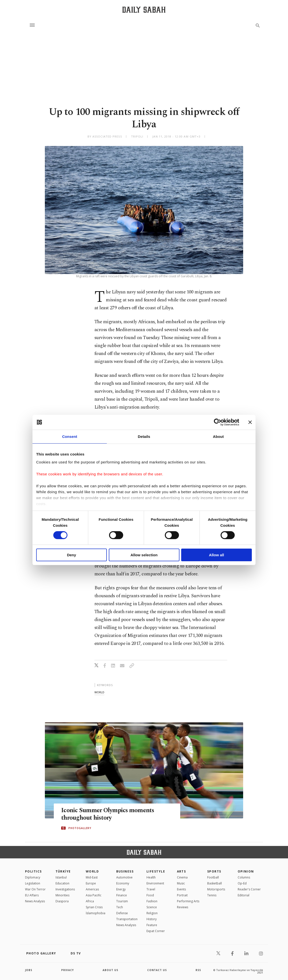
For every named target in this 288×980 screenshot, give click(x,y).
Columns (244, 877)
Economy (123, 883)
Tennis (212, 895)
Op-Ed (242, 883)
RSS (198, 970)
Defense (122, 913)
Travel (151, 889)
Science (152, 907)
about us (110, 970)
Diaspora (62, 901)
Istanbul (61, 877)
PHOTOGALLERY (80, 828)
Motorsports (216, 889)
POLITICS (33, 871)
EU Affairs (32, 895)
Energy (121, 889)
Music (181, 883)
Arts (182, 871)
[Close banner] (250, 422)
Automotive (124, 877)
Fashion (152, 901)
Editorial (244, 895)
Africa (90, 901)
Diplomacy (33, 877)
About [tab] (218, 437)
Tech (120, 907)
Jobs (29, 970)
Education (62, 883)
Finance (122, 895)
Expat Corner (156, 931)
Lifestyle (156, 871)
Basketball (215, 883)
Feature (152, 925)
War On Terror (35, 889)
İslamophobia (96, 913)
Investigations (65, 889)
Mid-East (92, 877)
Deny (72, 555)
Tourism (122, 901)
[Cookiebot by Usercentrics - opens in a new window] (217, 422)
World (92, 871)
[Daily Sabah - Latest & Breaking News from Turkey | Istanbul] (144, 10)
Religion (152, 913)
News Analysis (35, 901)
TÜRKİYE (63, 871)
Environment (155, 883)
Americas (92, 889)
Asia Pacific (94, 895)
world (99, 692)
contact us (157, 970)
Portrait (182, 895)
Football (213, 877)
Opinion (246, 871)
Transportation (127, 919)
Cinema (182, 877)
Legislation (33, 883)
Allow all (216, 555)
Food (150, 895)
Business (125, 871)
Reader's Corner (249, 889)
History (152, 919)
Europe (91, 883)
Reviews (183, 907)
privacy (68, 970)
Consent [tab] (70, 437)
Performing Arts (188, 901)
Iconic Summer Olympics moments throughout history (108, 814)
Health (151, 877)
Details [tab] (144, 437)
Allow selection (144, 555)
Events (181, 889)
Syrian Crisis (94, 907)
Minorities (62, 895)
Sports (214, 871)
